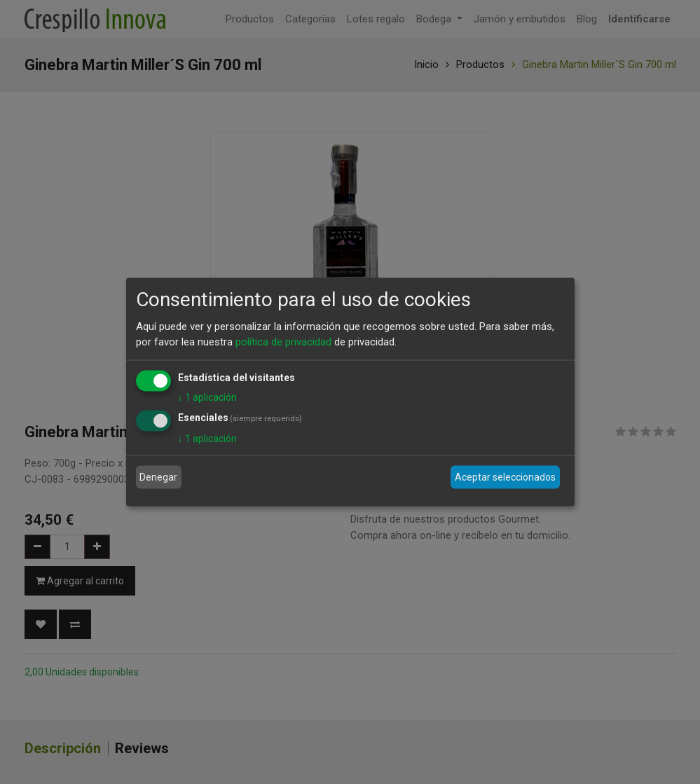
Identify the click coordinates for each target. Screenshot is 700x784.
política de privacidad (283, 342)
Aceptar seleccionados (505, 477)
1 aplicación (207, 397)
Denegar (158, 477)
